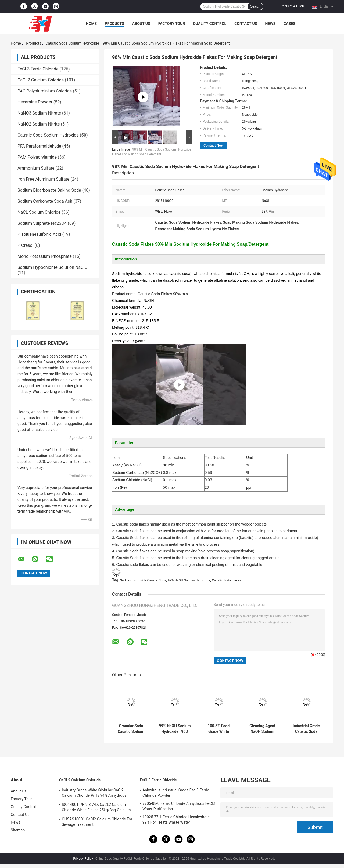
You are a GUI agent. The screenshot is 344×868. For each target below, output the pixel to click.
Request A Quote (293, 6)
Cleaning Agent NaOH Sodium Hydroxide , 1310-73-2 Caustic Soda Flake (263, 729)
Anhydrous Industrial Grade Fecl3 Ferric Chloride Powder (176, 793)
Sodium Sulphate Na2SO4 (42, 223)
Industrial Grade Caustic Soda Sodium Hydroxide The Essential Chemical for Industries (306, 729)
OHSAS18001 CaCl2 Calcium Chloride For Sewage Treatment (97, 822)
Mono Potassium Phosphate (45, 256)
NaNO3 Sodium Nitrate (39, 113)
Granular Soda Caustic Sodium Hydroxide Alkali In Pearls (131, 729)
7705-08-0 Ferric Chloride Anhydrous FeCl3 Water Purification (179, 806)
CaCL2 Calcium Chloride (41, 80)
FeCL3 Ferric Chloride (38, 69)
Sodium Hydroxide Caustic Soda (143, 580)
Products (114, 24)
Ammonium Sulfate (36, 168)
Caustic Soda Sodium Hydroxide (72, 43)
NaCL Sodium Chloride (39, 212)
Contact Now (214, 145)
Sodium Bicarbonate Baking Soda (49, 190)
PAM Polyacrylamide (37, 157)
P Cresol (26, 245)
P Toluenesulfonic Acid (39, 234)
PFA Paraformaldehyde (39, 146)
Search (255, 6)
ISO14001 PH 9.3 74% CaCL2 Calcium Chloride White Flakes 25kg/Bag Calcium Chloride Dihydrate (96, 808)
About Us (141, 24)
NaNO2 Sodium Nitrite (39, 124)
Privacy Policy (83, 859)
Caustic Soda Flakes (227, 580)
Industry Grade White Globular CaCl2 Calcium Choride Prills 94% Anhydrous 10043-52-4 (94, 794)
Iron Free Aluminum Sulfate (43, 179)
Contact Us (246, 24)
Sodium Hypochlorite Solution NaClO (52, 267)
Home (91, 24)
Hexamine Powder (35, 102)
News (270, 24)
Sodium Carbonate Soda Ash (45, 201)
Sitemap (18, 830)
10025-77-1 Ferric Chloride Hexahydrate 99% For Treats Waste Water (176, 820)
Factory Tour (172, 24)
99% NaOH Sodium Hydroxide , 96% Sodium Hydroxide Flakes (175, 729)
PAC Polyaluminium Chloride (45, 91)
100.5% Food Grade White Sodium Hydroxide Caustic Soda (219, 729)
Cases (289, 24)
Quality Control (210, 24)
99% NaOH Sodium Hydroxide (189, 580)
